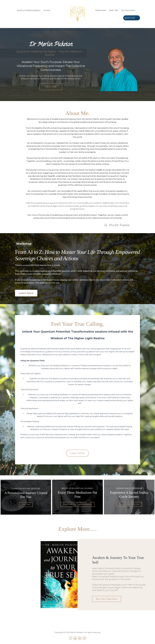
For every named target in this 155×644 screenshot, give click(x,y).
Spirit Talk (114, 10)
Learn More (26, 293)
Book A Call (132, 18)
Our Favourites (128, 10)
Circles (46, 10)
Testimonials (101, 10)
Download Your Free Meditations (77, 504)
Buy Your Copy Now (106, 599)
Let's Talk (51, 87)
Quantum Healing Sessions (29, 10)
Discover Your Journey (129, 504)
